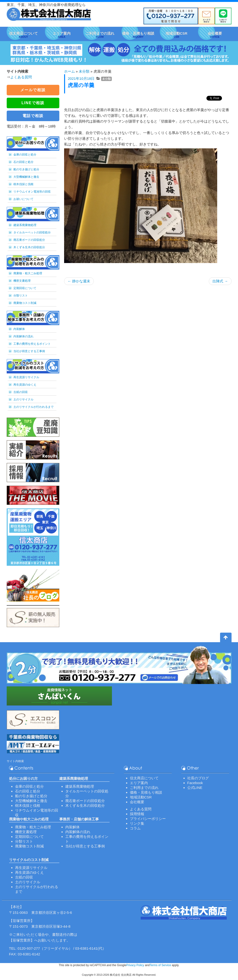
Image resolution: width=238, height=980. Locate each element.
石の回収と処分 (23, 162)
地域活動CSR (141, 797)
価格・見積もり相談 (146, 792)
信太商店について (144, 778)
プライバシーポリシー (148, 819)
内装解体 (19, 329)
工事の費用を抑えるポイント (32, 344)
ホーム (69, 71)
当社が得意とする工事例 (29, 351)
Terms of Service (160, 965)
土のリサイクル (23, 399)
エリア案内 (139, 783)
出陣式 (220, 281)
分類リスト (21, 296)
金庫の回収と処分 (25, 155)
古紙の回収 (21, 392)
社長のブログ (198, 778)
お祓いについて (23, 199)
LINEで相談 (33, 103)
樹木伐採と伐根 (23, 184)
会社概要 (137, 802)
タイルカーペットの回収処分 (32, 232)
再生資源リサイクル (26, 377)
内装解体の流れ (23, 336)
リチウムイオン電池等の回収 (32, 192)
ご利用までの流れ (144, 788)
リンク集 (137, 823)
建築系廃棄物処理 (25, 225)
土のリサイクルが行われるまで (33, 407)
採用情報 (137, 814)
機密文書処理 (22, 281)
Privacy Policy (135, 965)
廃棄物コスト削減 (25, 303)
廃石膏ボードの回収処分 (29, 240)
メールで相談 (33, 90)
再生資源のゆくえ (25, 385)
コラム (135, 828)
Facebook (195, 783)
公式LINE (195, 788)
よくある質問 (21, 77)
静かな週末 (79, 281)
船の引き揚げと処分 (26, 169)
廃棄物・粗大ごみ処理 (28, 273)
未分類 (84, 71)
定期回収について (25, 288)
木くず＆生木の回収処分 (29, 247)
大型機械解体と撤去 (26, 177)
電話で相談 (33, 116)
